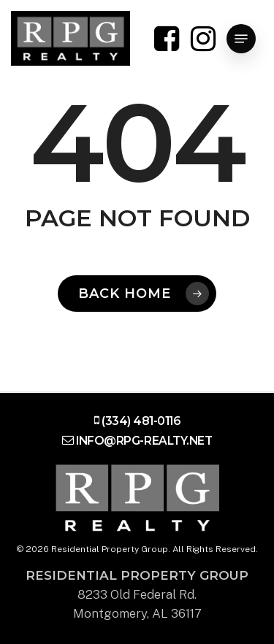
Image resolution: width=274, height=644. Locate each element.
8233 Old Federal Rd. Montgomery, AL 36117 (137, 594)
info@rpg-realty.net (144, 441)
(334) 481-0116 (141, 421)
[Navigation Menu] (241, 39)
